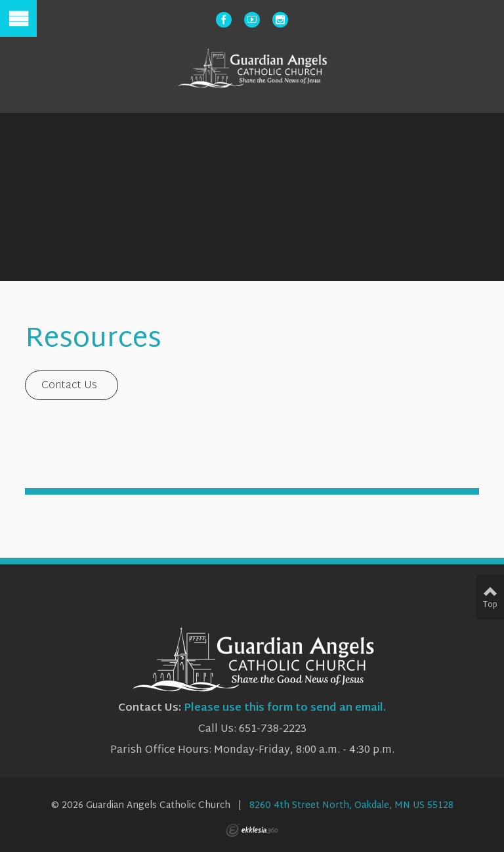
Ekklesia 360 (252, 830)
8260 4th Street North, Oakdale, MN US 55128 (351, 806)
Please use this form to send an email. (285, 708)
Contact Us (69, 386)
